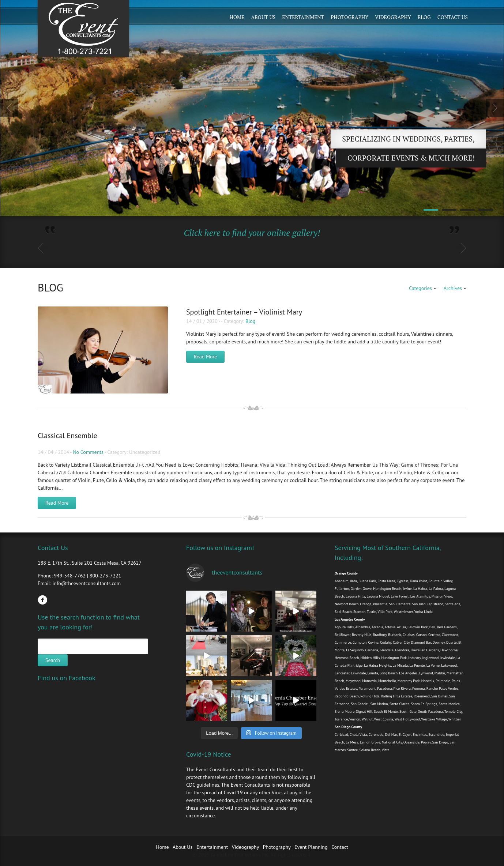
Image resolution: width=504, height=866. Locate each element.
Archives (453, 288)
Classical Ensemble (67, 436)
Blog (424, 17)
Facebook (42, 600)
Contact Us (453, 17)
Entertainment (303, 17)
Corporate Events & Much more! (411, 158)
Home (237, 17)
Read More (205, 357)
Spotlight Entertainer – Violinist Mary (244, 312)
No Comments (88, 452)
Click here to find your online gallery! (252, 233)
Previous (9, 108)
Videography (393, 17)
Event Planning (312, 847)
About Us (263, 17)
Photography (349, 17)
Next (495, 108)
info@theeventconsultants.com (86, 583)
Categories (420, 288)
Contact (340, 847)
